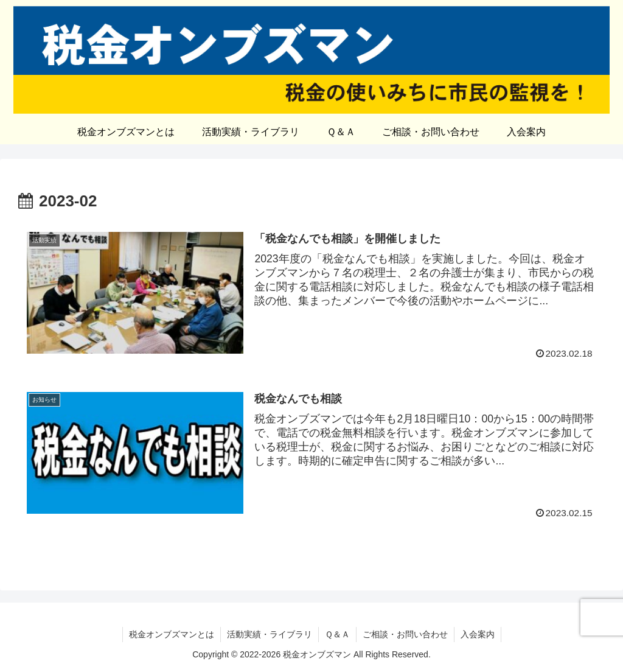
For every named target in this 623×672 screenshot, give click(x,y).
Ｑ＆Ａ (337, 634)
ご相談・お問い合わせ (405, 634)
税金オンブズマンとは (172, 634)
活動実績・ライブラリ (270, 634)
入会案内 (478, 634)
